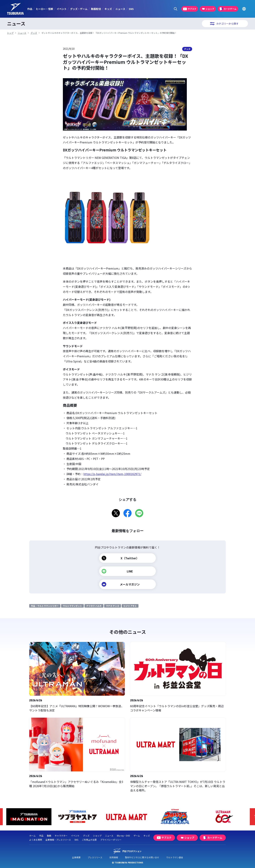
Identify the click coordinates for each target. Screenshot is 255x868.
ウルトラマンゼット (72, 606)
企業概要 (76, 857)
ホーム (32, 836)
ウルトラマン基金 (175, 857)
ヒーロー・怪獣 (44, 9)
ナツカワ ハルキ (94, 606)
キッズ (108, 9)
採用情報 (114, 857)
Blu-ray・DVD (123, 836)
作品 (30, 9)
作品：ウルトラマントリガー (45, 606)
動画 (49, 836)
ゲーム (137, 836)
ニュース (120, 9)
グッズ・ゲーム (79, 9)
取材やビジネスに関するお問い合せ (142, 857)
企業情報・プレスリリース (58, 840)
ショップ (97, 836)
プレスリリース (95, 857)
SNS (131, 9)
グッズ (34, 33)
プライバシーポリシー (111, 840)
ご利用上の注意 (89, 840)
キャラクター (61, 836)
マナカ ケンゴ (113, 606)
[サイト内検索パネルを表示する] (176, 9)
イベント (62, 9)
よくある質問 (36, 840)
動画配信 (96, 9)
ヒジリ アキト (130, 606)
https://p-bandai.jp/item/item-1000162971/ (112, 474)
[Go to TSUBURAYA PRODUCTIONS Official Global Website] (244, 9)
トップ (10, 33)
